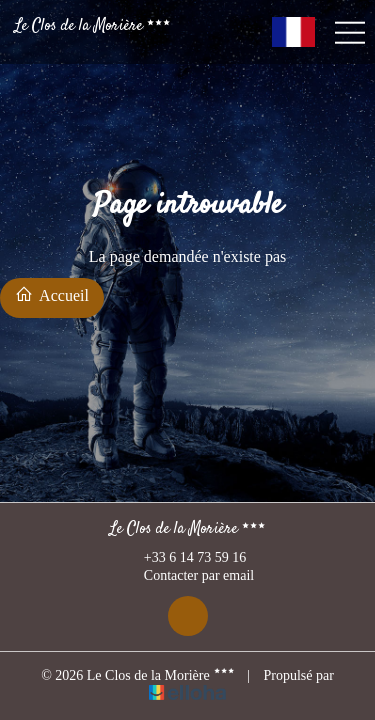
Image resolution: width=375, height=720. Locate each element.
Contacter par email (187, 577)
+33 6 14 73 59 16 (183, 558)
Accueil (52, 294)
